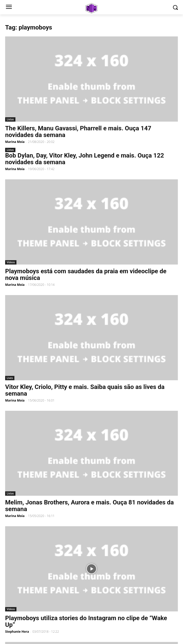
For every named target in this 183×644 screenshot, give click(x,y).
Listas (10, 119)
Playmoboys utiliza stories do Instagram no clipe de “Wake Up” (86, 621)
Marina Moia (15, 142)
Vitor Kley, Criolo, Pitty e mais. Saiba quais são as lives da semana (85, 390)
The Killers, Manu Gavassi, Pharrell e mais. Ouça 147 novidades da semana (78, 132)
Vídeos (11, 262)
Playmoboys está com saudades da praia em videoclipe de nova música (86, 275)
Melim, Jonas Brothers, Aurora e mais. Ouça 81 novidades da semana (89, 506)
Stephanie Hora (17, 632)
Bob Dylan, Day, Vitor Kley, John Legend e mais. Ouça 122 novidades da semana (85, 159)
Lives (10, 378)
